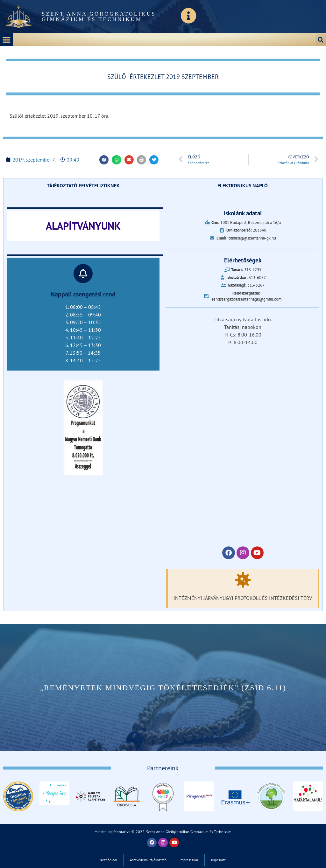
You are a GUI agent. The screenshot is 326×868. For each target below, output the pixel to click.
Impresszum (189, 860)
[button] (7, 40)
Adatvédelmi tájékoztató (148, 860)
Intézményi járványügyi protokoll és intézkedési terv (243, 598)
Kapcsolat (218, 860)
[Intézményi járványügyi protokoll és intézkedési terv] (243, 580)
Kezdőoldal (109, 860)
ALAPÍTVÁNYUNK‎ (83, 226)
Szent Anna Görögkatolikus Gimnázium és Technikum (99, 17)
